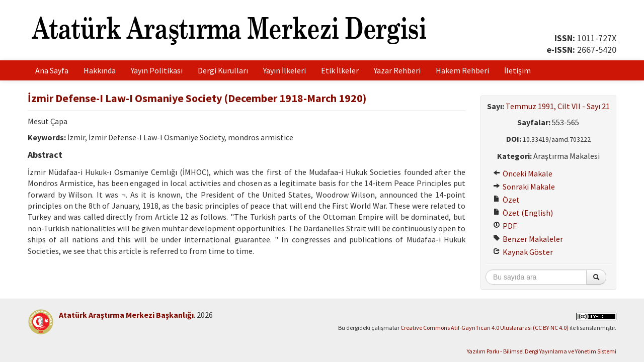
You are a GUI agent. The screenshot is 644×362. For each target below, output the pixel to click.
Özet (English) (523, 213)
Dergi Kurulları (223, 70)
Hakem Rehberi (462, 70)
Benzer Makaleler (528, 239)
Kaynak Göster (523, 252)
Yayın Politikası (157, 70)
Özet (506, 200)
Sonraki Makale (524, 187)
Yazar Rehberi (397, 70)
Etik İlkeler (340, 70)
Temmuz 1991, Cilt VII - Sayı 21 (558, 106)
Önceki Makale (523, 173)
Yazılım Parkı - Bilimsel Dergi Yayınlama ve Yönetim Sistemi (542, 351)
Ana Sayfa (52, 70)
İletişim (517, 70)
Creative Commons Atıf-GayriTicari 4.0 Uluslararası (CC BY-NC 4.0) (485, 328)
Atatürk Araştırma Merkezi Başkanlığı (126, 315)
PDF (505, 226)
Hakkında (100, 70)
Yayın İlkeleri (285, 70)
